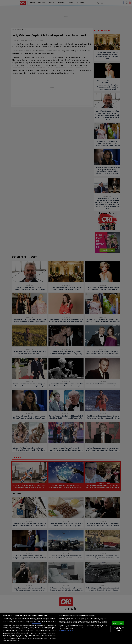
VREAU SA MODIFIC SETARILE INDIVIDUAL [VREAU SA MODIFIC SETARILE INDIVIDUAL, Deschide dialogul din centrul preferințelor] (118, 629)
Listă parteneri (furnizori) (66, 630)
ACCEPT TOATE (118, 623)
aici (29, 634)
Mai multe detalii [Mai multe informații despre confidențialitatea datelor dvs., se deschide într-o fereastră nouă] (37, 623)
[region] (66, 628)
